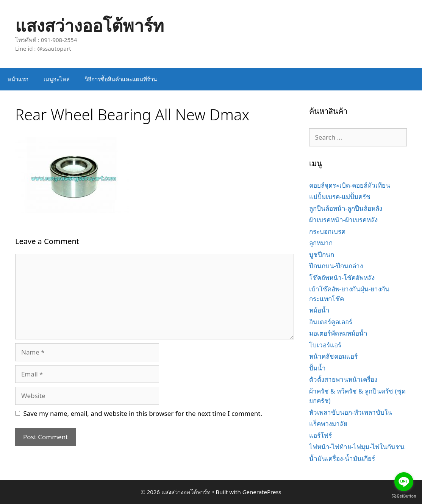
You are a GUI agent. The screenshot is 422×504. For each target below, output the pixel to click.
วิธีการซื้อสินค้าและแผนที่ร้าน (121, 79)
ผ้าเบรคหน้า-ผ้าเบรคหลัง (343, 220)
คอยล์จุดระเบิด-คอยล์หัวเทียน (350, 185)
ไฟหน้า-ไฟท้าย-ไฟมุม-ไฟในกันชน (357, 447)
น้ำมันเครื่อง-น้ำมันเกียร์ (342, 458)
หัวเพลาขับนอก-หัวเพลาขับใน (351, 412)
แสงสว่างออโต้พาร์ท (90, 25)
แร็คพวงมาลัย (328, 424)
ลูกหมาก (321, 243)
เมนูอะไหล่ (57, 79)
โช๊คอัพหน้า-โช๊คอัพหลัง (342, 278)
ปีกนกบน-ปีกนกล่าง (336, 266)
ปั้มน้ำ (317, 368)
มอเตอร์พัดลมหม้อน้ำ (338, 333)
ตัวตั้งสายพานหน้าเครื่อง (343, 379)
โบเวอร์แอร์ (325, 345)
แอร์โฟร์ (320, 435)
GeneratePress (262, 492)
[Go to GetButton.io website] (404, 496)
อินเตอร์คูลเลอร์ (331, 322)
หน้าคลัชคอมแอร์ (333, 356)
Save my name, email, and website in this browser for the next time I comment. (143, 413)
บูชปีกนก (322, 254)
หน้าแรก (18, 79)
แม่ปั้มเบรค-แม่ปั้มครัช (340, 197)
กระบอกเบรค (327, 231)
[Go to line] (404, 482)
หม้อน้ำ (319, 310)
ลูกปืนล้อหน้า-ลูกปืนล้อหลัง (346, 208)
